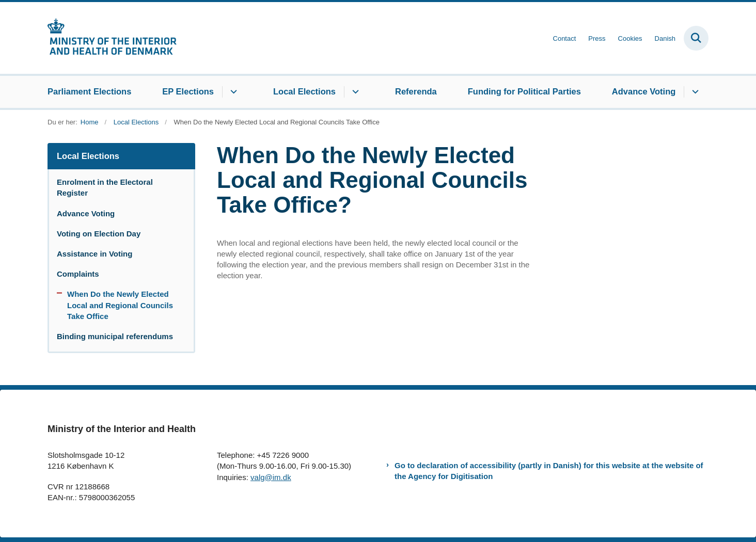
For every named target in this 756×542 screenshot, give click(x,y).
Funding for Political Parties (524, 91)
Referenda (416, 91)
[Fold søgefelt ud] (696, 38)
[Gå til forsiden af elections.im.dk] (112, 38)
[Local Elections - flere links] (354, 92)
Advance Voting (644, 91)
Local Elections (304, 91)
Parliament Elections (89, 91)
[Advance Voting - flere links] (694, 92)
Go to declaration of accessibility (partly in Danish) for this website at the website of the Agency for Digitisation (549, 471)
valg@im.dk (271, 477)
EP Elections (188, 91)
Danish (665, 39)
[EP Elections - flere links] (232, 92)
